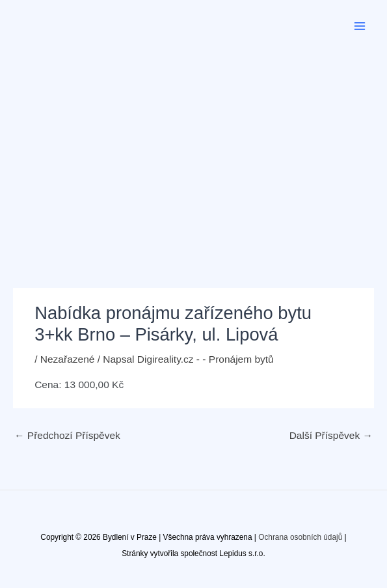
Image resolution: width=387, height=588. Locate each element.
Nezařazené (68, 359)
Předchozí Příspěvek (67, 435)
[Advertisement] (193, 150)
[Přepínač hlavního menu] (360, 26)
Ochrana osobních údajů (300, 537)
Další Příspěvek (331, 435)
